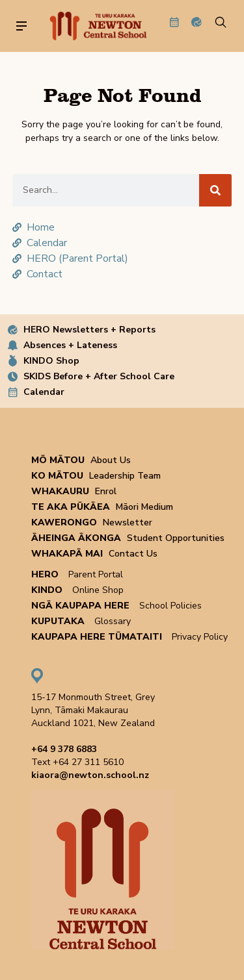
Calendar (44, 392)
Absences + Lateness (70, 345)
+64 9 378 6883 (64, 749)
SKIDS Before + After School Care (99, 376)
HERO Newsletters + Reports (89, 330)
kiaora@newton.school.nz (90, 775)
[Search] (215, 190)
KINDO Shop (51, 361)
